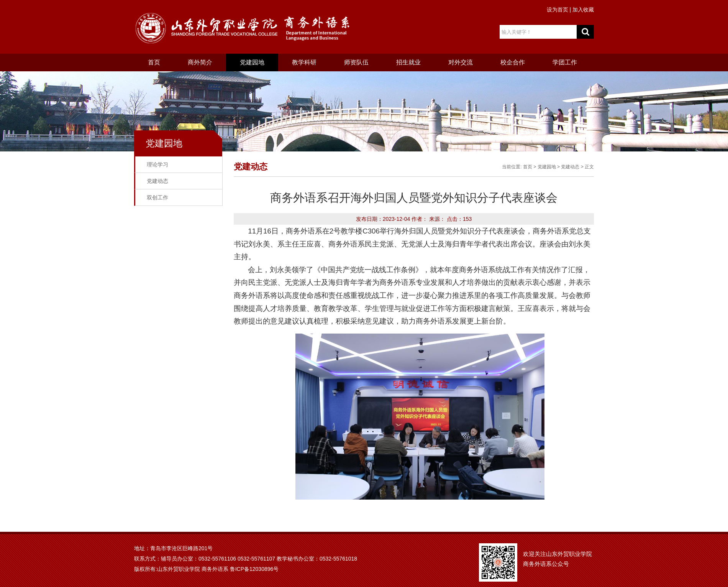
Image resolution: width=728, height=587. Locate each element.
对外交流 (461, 62)
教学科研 (304, 62)
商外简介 (200, 62)
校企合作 (513, 62)
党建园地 (252, 62)
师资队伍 (356, 62)
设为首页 (557, 10)
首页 (154, 62)
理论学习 (157, 164)
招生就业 (408, 62)
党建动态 (157, 181)
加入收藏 (583, 10)
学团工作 (565, 62)
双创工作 (157, 197)
